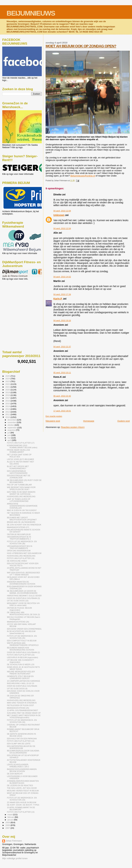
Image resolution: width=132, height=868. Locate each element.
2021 (8, 387)
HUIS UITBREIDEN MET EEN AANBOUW (24, 553)
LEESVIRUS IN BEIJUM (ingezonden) (22, 657)
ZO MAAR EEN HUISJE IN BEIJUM (22, 802)
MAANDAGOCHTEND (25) (18, 708)
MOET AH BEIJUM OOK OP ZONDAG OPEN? (81, 46)
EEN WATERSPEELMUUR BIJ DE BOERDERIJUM (21, 747)
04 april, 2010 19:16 (62, 320)
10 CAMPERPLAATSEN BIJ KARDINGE (23, 681)
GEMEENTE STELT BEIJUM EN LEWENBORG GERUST (20, 677)
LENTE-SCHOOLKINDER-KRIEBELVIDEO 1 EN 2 (18, 766)
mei (9, 438)
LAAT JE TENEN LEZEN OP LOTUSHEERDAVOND (19, 500)
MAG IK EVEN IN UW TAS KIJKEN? (22, 510)
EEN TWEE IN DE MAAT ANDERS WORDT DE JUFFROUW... (21, 493)
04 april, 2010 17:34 (62, 294)
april (10, 440)
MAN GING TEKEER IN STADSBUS (22, 703)
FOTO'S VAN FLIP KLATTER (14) (21, 741)
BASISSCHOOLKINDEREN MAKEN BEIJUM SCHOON (22, 770)
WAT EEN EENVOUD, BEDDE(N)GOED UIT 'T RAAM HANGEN (23, 574)
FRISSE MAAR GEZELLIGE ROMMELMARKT (18, 451)
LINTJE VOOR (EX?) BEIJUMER (20, 459)
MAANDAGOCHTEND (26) (18, 622)
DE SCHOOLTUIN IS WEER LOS (21, 664)
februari (11, 817)
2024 (8, 379)
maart (10, 815)
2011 (8, 414)
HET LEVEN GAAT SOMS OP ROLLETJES (19, 456)
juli (9, 433)
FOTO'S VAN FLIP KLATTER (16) (21, 558)
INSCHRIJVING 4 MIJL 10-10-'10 (20, 683)
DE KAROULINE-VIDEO (17, 561)
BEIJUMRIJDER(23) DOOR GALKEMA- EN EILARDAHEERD (23, 752)
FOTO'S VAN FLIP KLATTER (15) (21, 655)
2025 (8, 376)
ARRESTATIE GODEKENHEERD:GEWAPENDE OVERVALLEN (22, 506)
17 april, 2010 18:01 (62, 411)
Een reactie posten (54, 416)
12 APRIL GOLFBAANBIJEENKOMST (23, 710)
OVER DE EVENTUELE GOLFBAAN (22, 686)
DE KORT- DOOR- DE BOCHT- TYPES (23, 805)
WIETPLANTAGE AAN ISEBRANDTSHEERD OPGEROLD (23, 644)
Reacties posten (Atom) (73, 427)
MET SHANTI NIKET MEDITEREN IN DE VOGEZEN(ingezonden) (24, 716)
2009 (8, 822)
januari (11, 820)
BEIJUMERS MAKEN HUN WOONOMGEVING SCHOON (21, 649)
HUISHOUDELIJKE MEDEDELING (21, 496)
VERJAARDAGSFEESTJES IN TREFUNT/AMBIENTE (20, 547)
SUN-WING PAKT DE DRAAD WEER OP (24, 713)
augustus (12, 430)
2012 (8, 412)
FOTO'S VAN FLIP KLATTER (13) (21, 812)
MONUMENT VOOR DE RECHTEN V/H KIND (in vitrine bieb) (23, 604)
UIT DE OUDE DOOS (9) (17, 689)
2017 (8, 398)
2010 (8, 417)
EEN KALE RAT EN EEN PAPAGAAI (22, 739)
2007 (8, 828)
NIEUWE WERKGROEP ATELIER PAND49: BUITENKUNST (21, 673)
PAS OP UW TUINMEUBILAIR (19, 485)
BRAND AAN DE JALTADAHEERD (21, 522)
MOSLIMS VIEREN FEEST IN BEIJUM (23, 791)
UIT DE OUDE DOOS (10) (18, 601)
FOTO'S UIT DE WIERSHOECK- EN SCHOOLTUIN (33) (22, 799)
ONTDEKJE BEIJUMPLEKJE (19, 534)
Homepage (89, 421)
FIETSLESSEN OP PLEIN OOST (20, 705)
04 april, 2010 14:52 (62, 277)
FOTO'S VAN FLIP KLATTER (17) (21, 443)
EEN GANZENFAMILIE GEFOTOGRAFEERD (17, 472)
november (12, 422)
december (12, 420)
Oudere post (124, 421)
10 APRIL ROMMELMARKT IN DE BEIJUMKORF (21, 808)
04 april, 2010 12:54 (62, 228)
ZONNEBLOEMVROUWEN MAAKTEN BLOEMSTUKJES (23, 782)
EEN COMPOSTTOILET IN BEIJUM (22, 641)
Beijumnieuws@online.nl (83, 176)
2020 (8, 390)
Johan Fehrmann (14, 841)
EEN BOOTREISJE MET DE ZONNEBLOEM (19, 477)
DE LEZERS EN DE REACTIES (20, 785)
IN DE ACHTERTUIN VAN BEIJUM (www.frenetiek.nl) (21, 632)
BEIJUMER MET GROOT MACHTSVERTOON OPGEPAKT (22, 519)
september (12, 428)
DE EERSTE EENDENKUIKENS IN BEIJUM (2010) (21, 735)
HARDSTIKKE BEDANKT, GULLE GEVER (24, 596)
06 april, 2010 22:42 (62, 396)
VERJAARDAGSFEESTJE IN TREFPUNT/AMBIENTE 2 (19, 538)
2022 (8, 384)
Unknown (59, 215)
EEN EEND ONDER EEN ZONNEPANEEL (24, 629)
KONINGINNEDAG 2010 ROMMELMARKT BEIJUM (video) (22, 446)
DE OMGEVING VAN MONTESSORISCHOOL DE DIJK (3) (23, 613)
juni (9, 435)
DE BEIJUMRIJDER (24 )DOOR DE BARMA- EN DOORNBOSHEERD (22, 592)
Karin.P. (58, 299)
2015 (8, 403)
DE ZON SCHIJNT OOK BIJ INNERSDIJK (24, 525)
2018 (8, 395)
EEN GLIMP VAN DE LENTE (19, 744)
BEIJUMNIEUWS (31, 13)
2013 (8, 409)
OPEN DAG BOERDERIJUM (19, 551)
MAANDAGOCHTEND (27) (18, 527)
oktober (11, 425)
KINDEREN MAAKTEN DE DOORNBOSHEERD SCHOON (21, 583)
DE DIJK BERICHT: (15, 774)
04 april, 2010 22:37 (62, 347)
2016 (8, 401)
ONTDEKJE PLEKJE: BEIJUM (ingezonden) (19, 609)
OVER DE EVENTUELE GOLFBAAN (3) (23, 598)
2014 (8, 406)
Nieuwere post (53, 421)
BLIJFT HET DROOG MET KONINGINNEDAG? (18, 467)
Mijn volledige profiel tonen (15, 858)
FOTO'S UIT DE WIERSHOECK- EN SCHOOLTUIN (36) (22, 542)
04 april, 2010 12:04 (62, 211)
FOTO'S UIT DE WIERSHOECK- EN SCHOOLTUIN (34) (22, 721)
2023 (8, 381)
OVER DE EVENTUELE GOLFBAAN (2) (23, 652)
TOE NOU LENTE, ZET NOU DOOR (22, 788)
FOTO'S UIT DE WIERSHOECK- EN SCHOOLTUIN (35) (22, 637)
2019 (8, 392)
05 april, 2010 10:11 (62, 373)
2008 (8, 825)
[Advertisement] (18, 299)
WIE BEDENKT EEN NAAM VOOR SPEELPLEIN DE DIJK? (21, 488)
